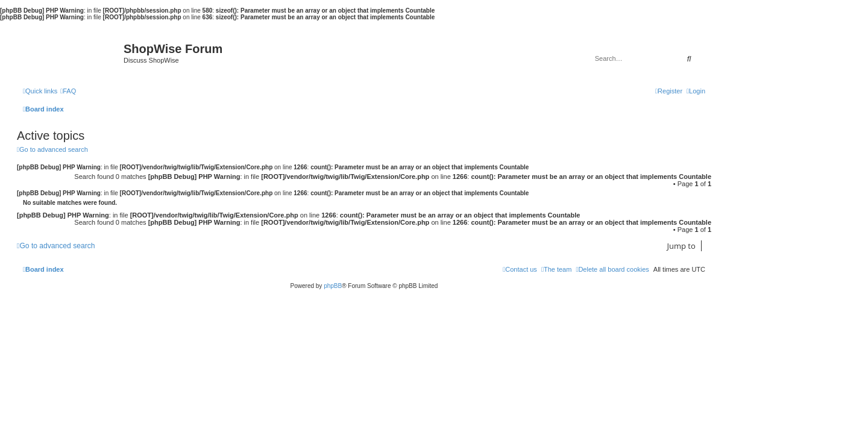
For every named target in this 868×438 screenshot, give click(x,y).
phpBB (333, 286)
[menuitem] (68, 91)
